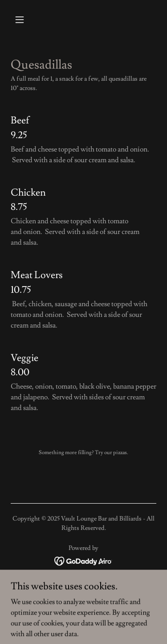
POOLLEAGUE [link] (83, 595)
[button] (22, 20)
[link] (83, 559)
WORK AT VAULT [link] (83, 582)
